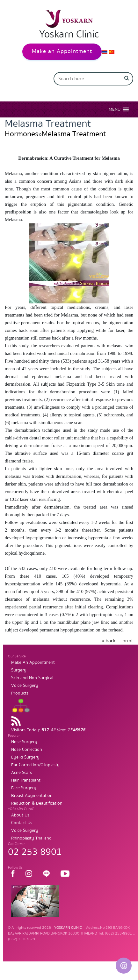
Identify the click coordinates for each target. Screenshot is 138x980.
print (128, 641)
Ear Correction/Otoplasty (35, 765)
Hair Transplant (26, 780)
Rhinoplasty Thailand (31, 838)
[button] (115, 109)
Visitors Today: (48, 730)
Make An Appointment (33, 663)
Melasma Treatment (74, 134)
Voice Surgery (25, 686)
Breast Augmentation (32, 796)
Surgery (19, 670)
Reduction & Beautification (37, 803)
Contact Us (22, 823)
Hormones (22, 134)
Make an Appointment (62, 51)
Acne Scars (22, 773)
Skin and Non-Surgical (32, 678)
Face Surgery (24, 788)
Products (20, 693)
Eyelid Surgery (25, 757)
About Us (20, 815)
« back (109, 641)
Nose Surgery (24, 742)
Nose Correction (27, 750)
